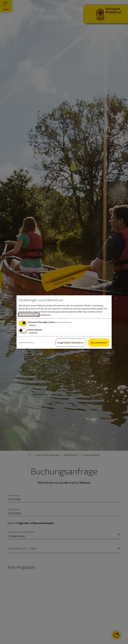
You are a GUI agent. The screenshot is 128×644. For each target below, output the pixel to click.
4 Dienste (33, 333)
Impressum (45, 315)
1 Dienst (32, 325)
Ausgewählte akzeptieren (71, 342)
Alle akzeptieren (99, 342)
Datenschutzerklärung (29, 315)
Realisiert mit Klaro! (26, 342)
